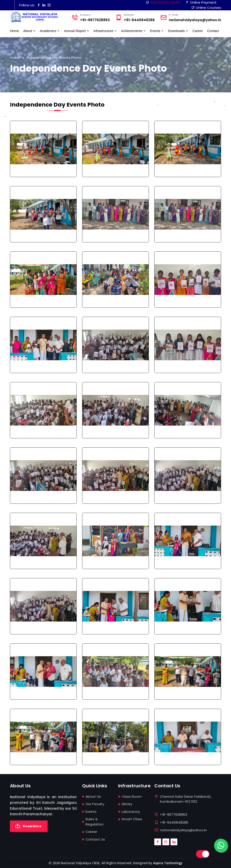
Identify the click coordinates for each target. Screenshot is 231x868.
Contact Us (95, 839)
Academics (50, 31)
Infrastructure (105, 31)
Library (127, 804)
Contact (213, 31)
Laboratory (131, 812)
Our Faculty (95, 804)
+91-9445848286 (139, 20)
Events (157, 31)
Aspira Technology (168, 863)
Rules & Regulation (95, 822)
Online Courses (206, 8)
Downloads (178, 31)
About (29, 31)
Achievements (133, 31)
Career (198, 31)
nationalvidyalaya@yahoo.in (195, 20)
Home (14, 31)
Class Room (132, 796)
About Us (93, 796)
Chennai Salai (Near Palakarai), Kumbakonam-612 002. (186, 802)
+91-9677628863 (95, 20)
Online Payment (201, 2)
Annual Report (77, 31)
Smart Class (132, 819)
